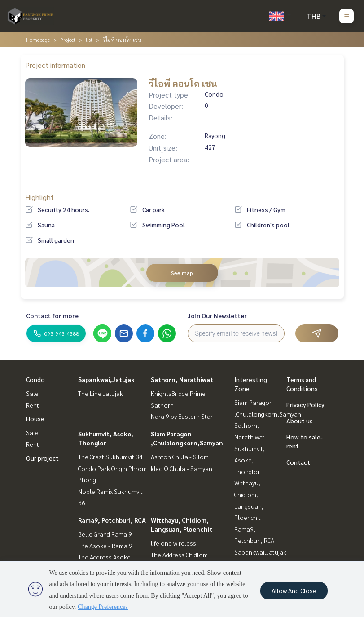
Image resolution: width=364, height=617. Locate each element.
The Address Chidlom (179, 555)
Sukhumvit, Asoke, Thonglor (250, 460)
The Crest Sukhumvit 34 (110, 457)
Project (68, 40)
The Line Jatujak (101, 393)
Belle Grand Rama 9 (105, 534)
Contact (298, 462)
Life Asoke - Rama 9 (105, 546)
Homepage (38, 40)
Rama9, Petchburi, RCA (112, 520)
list (89, 40)
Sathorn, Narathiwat (182, 379)
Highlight (39, 197)
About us (300, 421)
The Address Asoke (104, 557)
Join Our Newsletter (217, 315)
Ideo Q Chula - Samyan (182, 468)
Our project (42, 458)
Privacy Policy (305, 404)
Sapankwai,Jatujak (106, 379)
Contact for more (52, 315)
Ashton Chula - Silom (180, 457)
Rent (33, 405)
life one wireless (173, 543)
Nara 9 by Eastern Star (182, 416)
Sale (32, 393)
